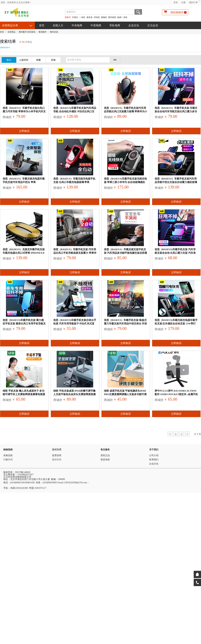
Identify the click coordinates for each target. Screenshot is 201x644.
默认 (9, 60)
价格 (53, 60)
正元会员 (153, 25)
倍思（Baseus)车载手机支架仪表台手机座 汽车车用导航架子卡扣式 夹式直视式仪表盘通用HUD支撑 (75, 324)
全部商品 (11, 32)
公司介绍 (154, 455)
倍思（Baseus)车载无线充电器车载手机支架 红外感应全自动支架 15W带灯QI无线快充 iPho (176, 324)
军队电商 (115, 25)
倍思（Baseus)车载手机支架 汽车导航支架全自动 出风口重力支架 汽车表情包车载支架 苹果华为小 (175, 253)
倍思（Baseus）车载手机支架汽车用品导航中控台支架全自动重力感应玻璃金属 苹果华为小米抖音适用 (176, 182)
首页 (42, 25)
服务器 (90, 17)
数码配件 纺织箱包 (27, 32)
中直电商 (96, 25)
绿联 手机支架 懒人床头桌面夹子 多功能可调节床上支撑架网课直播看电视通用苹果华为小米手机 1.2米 (24, 394)
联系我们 (154, 460)
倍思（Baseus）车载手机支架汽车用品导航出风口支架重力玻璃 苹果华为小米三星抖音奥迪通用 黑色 (126, 111)
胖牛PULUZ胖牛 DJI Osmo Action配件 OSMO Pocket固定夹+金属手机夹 (176, 394)
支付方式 (57, 450)
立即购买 (24, 131)
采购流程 (8, 455)
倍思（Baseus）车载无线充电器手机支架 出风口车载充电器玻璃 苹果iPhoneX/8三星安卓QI (74, 182)
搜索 (138, 12)
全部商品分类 (10, 25)
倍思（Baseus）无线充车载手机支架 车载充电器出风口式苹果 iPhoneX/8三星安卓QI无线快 (24, 253)
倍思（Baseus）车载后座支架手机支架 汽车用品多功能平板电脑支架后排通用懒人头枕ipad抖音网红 (126, 253)
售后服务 (105, 450)
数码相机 (112, 17)
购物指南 (8, 450)
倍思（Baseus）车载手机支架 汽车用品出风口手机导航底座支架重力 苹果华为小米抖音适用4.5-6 (75, 253)
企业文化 (134, 25)
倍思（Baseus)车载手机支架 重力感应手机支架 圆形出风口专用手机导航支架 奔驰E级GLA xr (24, 324)
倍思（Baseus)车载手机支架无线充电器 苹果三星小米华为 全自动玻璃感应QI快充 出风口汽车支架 (125, 182)
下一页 (187, 434)
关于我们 (154, 450)
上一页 (170, 434)
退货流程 (105, 460)
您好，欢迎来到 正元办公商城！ (16, 2)
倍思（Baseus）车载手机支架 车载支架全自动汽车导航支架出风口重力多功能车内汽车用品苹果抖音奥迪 (176, 111)
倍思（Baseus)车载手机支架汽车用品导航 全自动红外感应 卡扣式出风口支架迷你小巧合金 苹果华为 (75, 111)
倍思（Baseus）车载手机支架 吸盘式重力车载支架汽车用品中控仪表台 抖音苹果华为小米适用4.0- (126, 324)
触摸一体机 (122, 17)
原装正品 (105, 455)
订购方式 (8, 460)
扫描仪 (75, 17)
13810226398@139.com (75, 483)
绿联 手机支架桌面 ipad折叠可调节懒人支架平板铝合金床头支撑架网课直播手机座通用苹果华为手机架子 (75, 394)
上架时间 (24, 60)
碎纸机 (97, 17)
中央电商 (77, 25)
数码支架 (54, 32)
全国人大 (58, 25)
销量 (39, 60)
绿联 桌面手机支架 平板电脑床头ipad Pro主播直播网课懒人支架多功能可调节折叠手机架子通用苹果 (125, 394)
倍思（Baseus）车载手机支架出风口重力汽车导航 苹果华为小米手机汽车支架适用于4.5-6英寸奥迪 (24, 111)
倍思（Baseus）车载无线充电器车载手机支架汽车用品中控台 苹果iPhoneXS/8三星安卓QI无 (24, 182)
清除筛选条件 (5, 47)
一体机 (82, 17)
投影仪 (68, 17)
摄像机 (104, 17)
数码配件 (43, 32)
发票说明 (57, 455)
